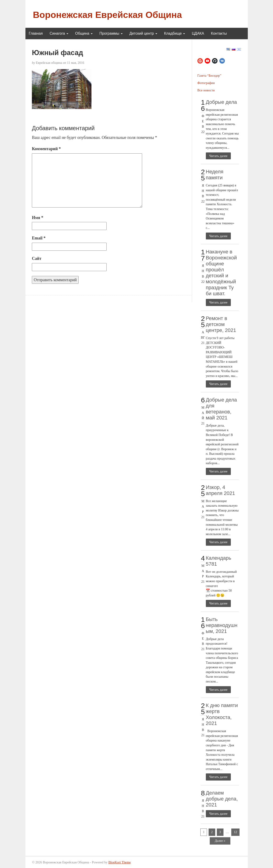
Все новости (206, 90)
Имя (38, 218)
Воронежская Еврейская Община (108, 15)
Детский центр (143, 33)
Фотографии (206, 83)
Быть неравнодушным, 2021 (222, 625)
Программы (111, 33)
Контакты (219, 33)
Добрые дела (221, 102)
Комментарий (46, 149)
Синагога (59, 33)
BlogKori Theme (120, 862)
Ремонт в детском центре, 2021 (221, 324)
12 (235, 832)
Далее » (220, 841)
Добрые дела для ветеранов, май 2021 (221, 409)
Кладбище (175, 33)
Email (39, 238)
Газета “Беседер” (209, 76)
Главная (36, 33)
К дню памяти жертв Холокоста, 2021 (222, 714)
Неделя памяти (215, 175)
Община (84, 33)
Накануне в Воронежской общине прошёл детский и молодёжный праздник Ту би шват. (221, 273)
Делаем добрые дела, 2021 (222, 799)
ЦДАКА (198, 33)
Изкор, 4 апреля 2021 (221, 490)
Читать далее (218, 156)
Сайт (37, 258)
